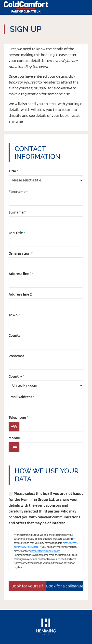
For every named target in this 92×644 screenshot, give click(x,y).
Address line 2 (20, 294)
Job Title (16, 233)
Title (12, 171)
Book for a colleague (65, 586)
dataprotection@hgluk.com (45, 551)
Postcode (16, 356)
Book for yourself (27, 586)
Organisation (20, 253)
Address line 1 (20, 274)
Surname (16, 212)
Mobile (14, 438)
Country (15, 376)
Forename (17, 192)
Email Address (20, 397)
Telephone (17, 417)
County (15, 335)
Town (13, 315)
